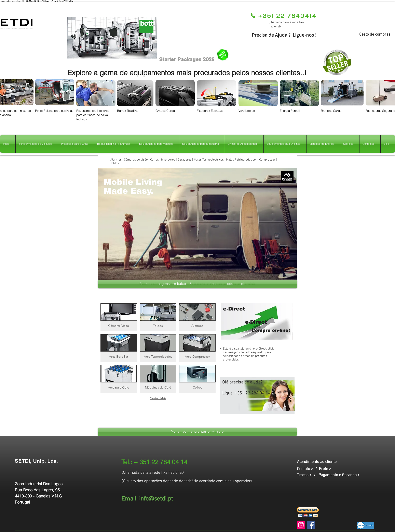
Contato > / (308, 469)
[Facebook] (311, 525)
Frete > (325, 469)
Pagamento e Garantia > (339, 475)
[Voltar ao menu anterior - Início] (197, 432)
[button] (197, 224)
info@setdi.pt (156, 499)
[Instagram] (301, 525)
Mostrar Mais (158, 398)
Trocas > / (308, 475)
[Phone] (253, 16)
